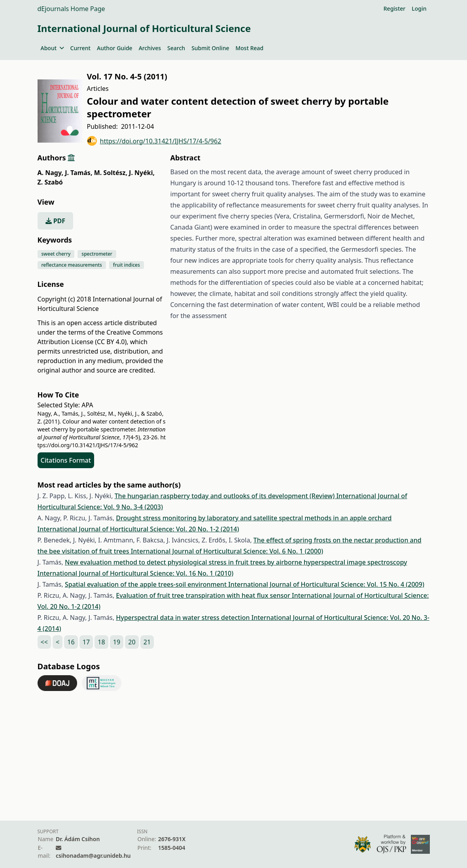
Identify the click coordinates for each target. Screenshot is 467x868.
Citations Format (66, 460)
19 (117, 642)
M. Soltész (111, 173)
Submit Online (210, 48)
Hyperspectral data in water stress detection (184, 618)
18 (101, 642)
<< (44, 642)
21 (147, 642)
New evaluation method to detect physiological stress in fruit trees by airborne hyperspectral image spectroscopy (236, 562)
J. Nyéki (142, 173)
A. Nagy (51, 173)
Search (176, 48)
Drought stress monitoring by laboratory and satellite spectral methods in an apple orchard (254, 518)
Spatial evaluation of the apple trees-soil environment (147, 584)
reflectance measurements (72, 265)
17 (86, 642)
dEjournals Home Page (71, 9)
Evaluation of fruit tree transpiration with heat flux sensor (204, 595)
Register (394, 8)
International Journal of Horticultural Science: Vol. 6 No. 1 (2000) (227, 551)
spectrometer (97, 254)
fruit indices (127, 265)
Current (80, 48)
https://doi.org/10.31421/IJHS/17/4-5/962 (154, 141)
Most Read (249, 48)
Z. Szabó (50, 182)
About (52, 48)
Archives (150, 48)
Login (419, 8)
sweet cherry (56, 254)
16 (71, 642)
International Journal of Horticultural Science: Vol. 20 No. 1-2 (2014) (138, 529)
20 (132, 642)
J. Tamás (78, 173)
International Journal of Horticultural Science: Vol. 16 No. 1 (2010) (136, 573)
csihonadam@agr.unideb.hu (93, 856)
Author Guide (115, 48)
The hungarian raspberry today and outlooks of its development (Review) (226, 496)
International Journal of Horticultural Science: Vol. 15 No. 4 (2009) (326, 584)
